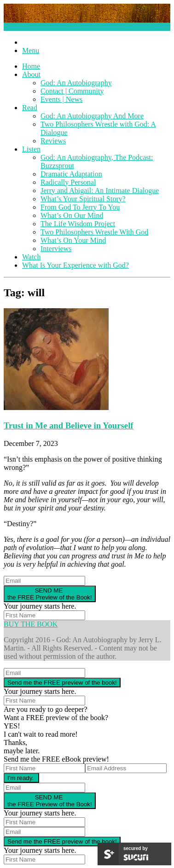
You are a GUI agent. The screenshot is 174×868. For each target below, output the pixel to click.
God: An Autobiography (76, 83)
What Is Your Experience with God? (75, 265)
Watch (31, 257)
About (31, 74)
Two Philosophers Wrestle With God (94, 232)
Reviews (53, 141)
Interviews (56, 249)
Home (31, 66)
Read (30, 108)
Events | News (61, 99)
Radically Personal (68, 182)
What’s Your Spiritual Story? (83, 199)
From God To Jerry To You (80, 207)
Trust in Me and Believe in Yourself (69, 425)
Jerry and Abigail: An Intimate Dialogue (100, 191)
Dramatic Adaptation (71, 174)
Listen (31, 149)
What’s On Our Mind (72, 215)
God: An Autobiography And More (92, 116)
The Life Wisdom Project (78, 224)
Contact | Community (72, 91)
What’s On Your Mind (73, 240)
